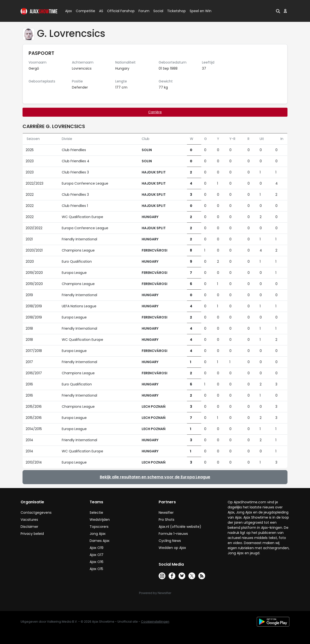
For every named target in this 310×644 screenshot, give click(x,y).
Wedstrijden (100, 520)
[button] (278, 11)
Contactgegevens (36, 513)
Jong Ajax (98, 534)
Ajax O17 (97, 555)
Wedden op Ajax (172, 548)
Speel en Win (201, 11)
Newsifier (166, 513)
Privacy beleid (32, 534)
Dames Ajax (100, 541)
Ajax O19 (97, 548)
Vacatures (29, 520)
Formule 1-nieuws (173, 534)
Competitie (84, 11)
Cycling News (170, 541)
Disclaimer (29, 527)
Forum (144, 11)
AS (101, 11)
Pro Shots (167, 520)
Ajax (68, 11)
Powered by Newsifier (155, 593)
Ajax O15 (96, 569)
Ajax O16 (97, 562)
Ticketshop (176, 11)
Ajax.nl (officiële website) (180, 527)
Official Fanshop (118, 11)
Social (158, 11)
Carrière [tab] (155, 112)
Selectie (96, 513)
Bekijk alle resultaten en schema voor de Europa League (155, 477)
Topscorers (99, 527)
